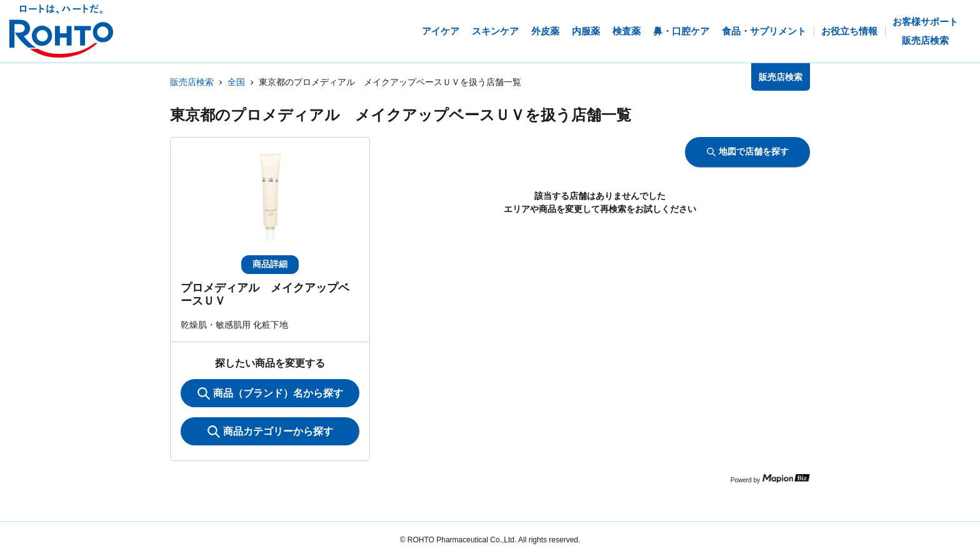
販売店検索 (192, 82)
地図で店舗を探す (748, 151)
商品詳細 (270, 264)
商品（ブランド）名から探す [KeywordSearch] (270, 393)
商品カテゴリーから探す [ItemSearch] (270, 432)
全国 (236, 82)
